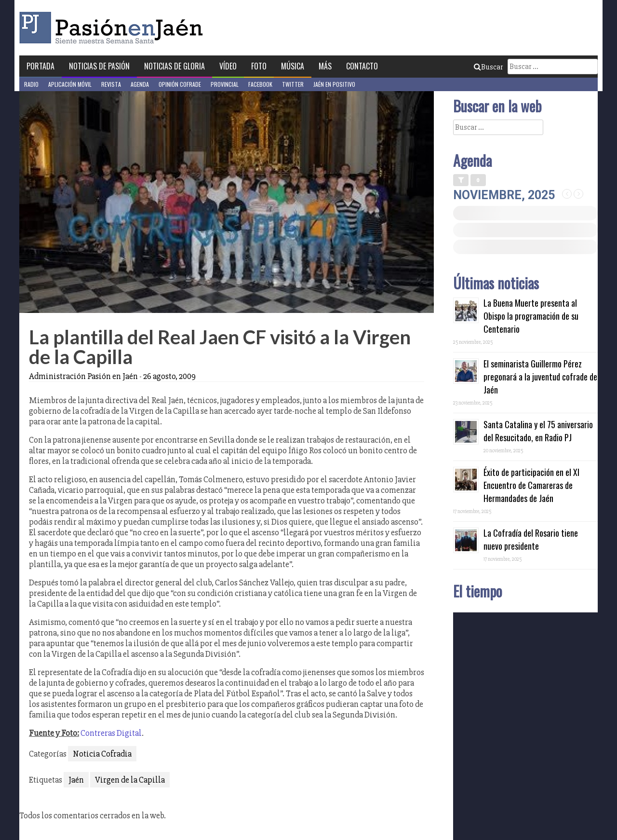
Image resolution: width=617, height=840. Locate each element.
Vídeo (228, 66)
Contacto (362, 66)
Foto (259, 66)
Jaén (76, 780)
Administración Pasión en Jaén (83, 376)
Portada (40, 66)
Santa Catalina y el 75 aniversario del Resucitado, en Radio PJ (538, 431)
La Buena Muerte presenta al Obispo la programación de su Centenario (531, 316)
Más (325, 66)
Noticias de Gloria (174, 66)
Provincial (225, 84)
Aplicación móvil (70, 84)
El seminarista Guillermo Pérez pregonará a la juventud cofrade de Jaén (540, 377)
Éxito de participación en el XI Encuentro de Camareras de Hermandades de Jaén (531, 485)
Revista (111, 84)
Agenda (140, 84)
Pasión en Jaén (114, 28)
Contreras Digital (111, 733)
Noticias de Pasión (99, 66)
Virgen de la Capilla (130, 780)
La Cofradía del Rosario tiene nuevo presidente (531, 539)
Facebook (260, 84)
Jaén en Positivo (334, 84)
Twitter (293, 84)
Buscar (488, 67)
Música (293, 66)
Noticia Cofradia (102, 754)
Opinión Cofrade (180, 84)
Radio (31, 84)
